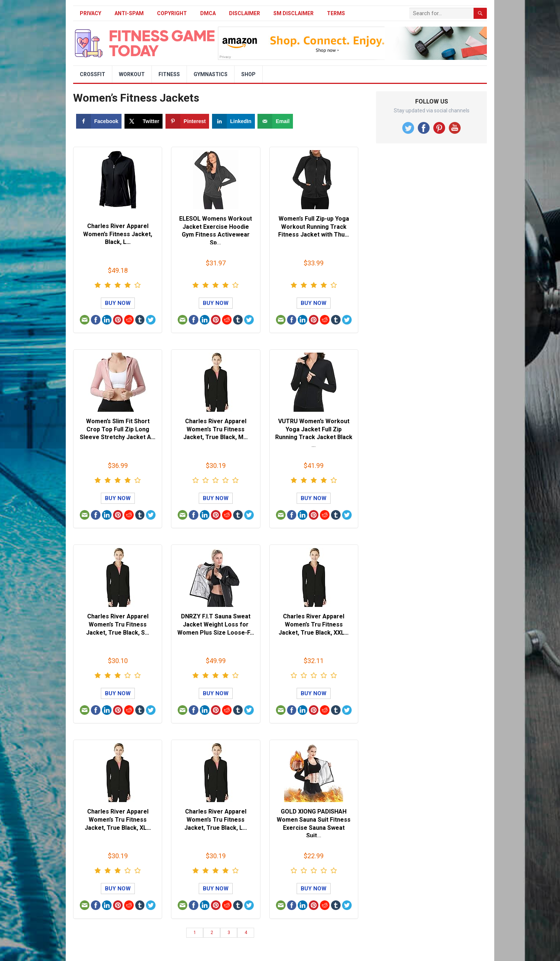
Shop (248, 74)
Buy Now (118, 303)
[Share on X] (144, 121)
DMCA (208, 13)
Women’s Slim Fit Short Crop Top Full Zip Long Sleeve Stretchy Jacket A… (118, 429)
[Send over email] (275, 121)
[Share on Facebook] (99, 121)
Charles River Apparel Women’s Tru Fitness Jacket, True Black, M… (216, 429)
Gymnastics (211, 74)
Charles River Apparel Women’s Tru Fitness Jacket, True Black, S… (118, 624)
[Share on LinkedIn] (233, 121)
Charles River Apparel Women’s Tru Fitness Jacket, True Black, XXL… (314, 624)
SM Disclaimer (293, 13)
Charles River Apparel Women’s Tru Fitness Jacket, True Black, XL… (118, 819)
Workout (132, 74)
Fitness (169, 74)
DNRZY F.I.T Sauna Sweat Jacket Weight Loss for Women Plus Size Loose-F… (216, 624)
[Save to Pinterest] (187, 121)
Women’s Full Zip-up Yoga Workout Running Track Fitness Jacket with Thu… (314, 227)
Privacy (91, 13)
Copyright (172, 13)
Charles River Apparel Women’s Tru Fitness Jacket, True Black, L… (216, 819)
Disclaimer (245, 13)
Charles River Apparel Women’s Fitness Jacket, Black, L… (118, 234)
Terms (336, 13)
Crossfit (93, 74)
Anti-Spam (129, 13)
